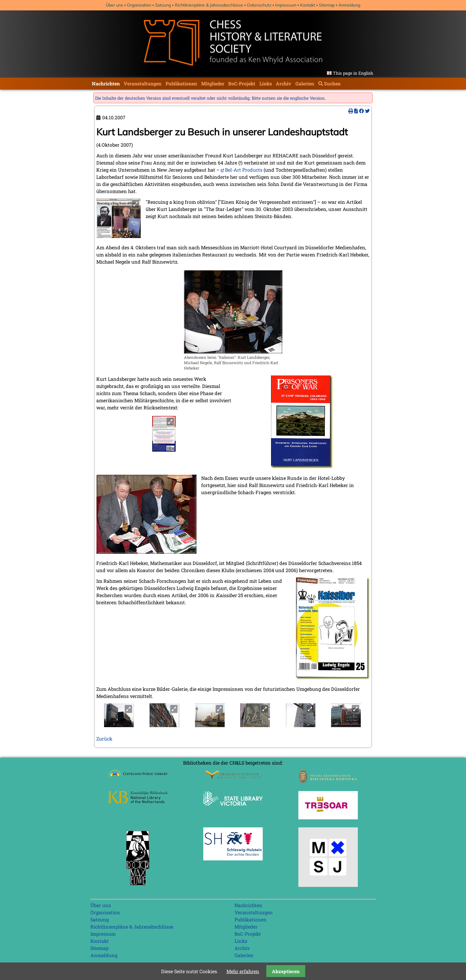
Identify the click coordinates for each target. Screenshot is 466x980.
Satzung (163, 5)
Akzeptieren (286, 971)
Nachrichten (106, 83)
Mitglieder (213, 83)
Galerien (305, 83)
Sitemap (327, 5)
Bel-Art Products (244, 170)
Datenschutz (259, 5)
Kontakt (308, 5)
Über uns (114, 5)
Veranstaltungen (143, 83)
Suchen (332, 83)
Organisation (139, 5)
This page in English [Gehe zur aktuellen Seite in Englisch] (353, 73)
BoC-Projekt (242, 83)
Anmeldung (349, 5)
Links (266, 83)
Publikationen (181, 83)
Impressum (286, 5)
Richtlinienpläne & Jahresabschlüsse (209, 5)
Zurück (104, 739)
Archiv (284, 83)
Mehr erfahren (243, 971)
